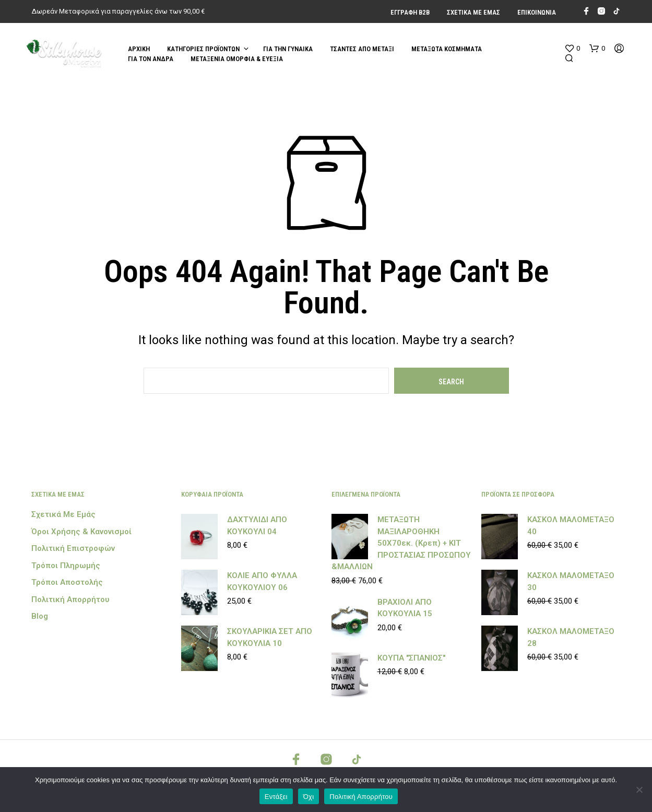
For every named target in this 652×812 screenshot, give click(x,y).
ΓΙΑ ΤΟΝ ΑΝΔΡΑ (151, 59)
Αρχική (139, 49)
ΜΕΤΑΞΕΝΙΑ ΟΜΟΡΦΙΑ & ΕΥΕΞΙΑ (237, 59)
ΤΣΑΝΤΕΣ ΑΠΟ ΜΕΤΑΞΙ (362, 49)
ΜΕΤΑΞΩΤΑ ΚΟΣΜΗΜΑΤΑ (447, 49)
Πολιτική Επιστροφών (73, 548)
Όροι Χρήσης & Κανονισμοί (81, 532)
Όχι (309, 797)
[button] (572, 49)
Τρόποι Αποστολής (67, 582)
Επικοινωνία (537, 12)
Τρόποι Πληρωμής (66, 566)
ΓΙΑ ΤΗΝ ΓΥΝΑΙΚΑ (288, 49)
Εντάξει (276, 797)
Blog (40, 616)
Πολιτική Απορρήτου (70, 599)
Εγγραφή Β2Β (410, 12)
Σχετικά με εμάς (473, 12)
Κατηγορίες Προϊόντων (203, 49)
